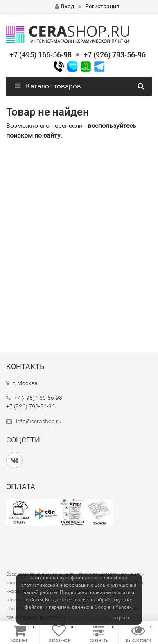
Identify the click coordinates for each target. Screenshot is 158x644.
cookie (95, 578)
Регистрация (102, 6)
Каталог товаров (48, 86)
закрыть (121, 618)
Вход (64, 6)
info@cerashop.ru (39, 421)
